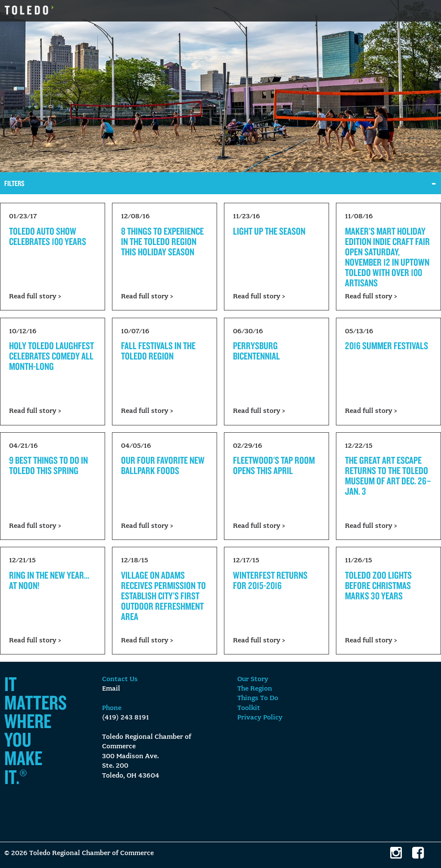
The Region (255, 689)
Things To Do (258, 698)
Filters (14, 183)
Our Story (253, 679)
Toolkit (249, 708)
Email (111, 689)
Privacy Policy (260, 718)
